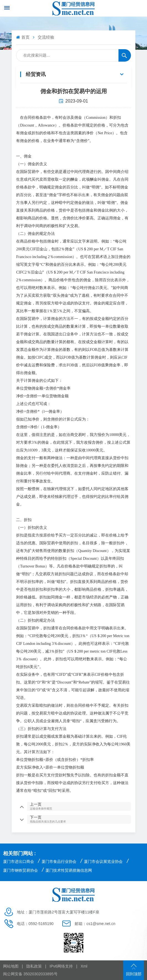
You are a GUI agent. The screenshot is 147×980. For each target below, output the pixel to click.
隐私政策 (34, 966)
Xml (84, 966)
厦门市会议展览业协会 (103, 861)
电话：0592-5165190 (35, 924)
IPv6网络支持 (61, 966)
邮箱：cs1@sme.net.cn (95, 924)
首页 (23, 37)
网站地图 (11, 966)
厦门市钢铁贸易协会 (20, 870)
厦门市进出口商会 (19, 861)
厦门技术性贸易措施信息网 (69, 870)
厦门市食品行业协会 (59, 861)
